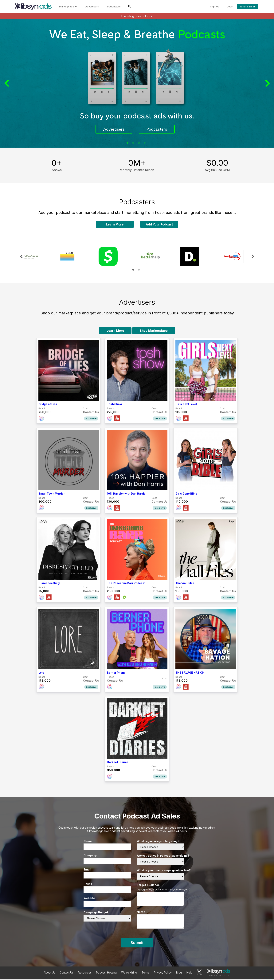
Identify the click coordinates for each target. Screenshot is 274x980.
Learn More (115, 225)
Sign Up (215, 6)
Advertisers (92, 6)
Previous (8, 84)
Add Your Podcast (159, 225)
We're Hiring (129, 973)
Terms (145, 973)
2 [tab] (133, 143)
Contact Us (67, 973)
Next (266, 84)
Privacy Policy (163, 973)
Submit (137, 943)
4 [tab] (145, 143)
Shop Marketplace (154, 331)
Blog (179, 973)
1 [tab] (127, 143)
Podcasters (114, 6)
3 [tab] (139, 143)
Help (189, 973)
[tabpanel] (137, 84)
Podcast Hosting (106, 973)
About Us (49, 973)
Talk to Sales (247, 6)
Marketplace (68, 6)
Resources (85, 973)
